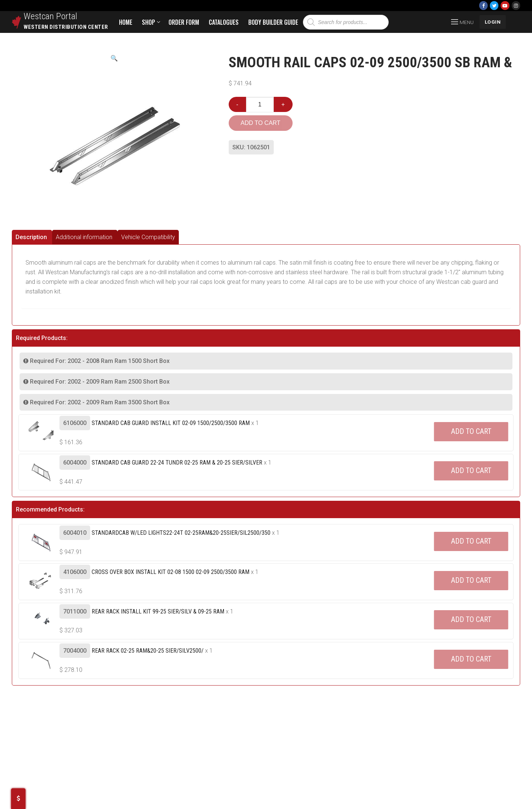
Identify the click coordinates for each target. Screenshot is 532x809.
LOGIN (493, 22)
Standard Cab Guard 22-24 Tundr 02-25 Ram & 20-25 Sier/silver (177, 463)
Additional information (84, 237)
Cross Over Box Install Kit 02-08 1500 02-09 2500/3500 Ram (170, 572)
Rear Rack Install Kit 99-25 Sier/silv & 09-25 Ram (158, 611)
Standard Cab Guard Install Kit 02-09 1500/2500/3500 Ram (171, 423)
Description (31, 237)
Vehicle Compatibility (148, 237)
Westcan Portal (51, 16)
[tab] (32, 237)
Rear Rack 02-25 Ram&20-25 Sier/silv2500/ (148, 651)
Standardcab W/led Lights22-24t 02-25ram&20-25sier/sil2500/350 (181, 533)
